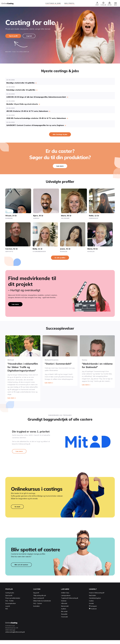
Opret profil (13, 36)
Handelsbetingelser (95, 602)
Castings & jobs (53, 3)
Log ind (29, 36)
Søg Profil (69, 3)
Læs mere (60, 166)
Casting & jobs (10, 597)
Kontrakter (36, 610)
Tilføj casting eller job (40, 599)
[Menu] (115, 3)
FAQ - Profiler (9, 605)
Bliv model (64, 615)
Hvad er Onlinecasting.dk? (97, 597)
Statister (64, 605)
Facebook (93, 613)
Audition (64, 613)
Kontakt (91, 607)
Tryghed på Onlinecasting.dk (70, 602)
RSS (7, 613)
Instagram (93, 610)
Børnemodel (65, 610)
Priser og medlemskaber (13, 602)
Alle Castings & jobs (60, 135)
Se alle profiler (60, 258)
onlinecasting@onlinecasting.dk (16, 636)
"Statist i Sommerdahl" (58, 364)
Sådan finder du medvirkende (42, 605)
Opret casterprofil (39, 602)
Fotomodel (64, 621)
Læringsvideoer (66, 599)
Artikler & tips (65, 597)
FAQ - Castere (38, 607)
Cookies (91, 605)
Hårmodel (64, 607)
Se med (17, 510)
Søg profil (36, 597)
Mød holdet (92, 599)
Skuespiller (64, 618)
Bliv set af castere (21, 569)
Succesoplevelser (11, 607)
